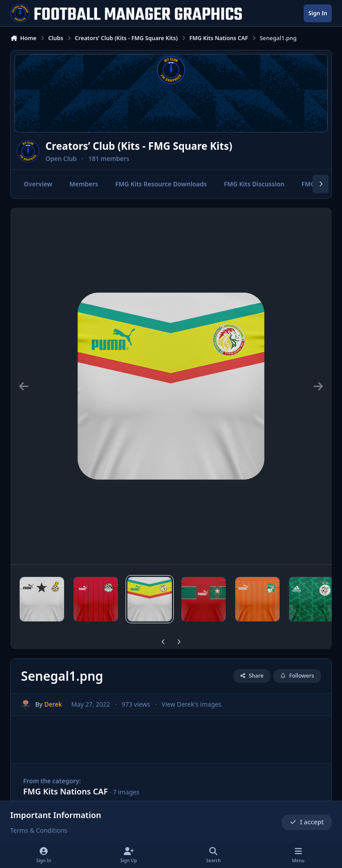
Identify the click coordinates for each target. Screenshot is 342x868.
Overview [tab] (38, 184)
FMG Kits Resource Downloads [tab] (161, 184)
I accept (307, 822)
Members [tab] (84, 184)
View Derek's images (191, 705)
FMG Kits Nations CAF (65, 791)
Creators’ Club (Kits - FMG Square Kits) (139, 146)
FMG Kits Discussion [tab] (254, 184)
